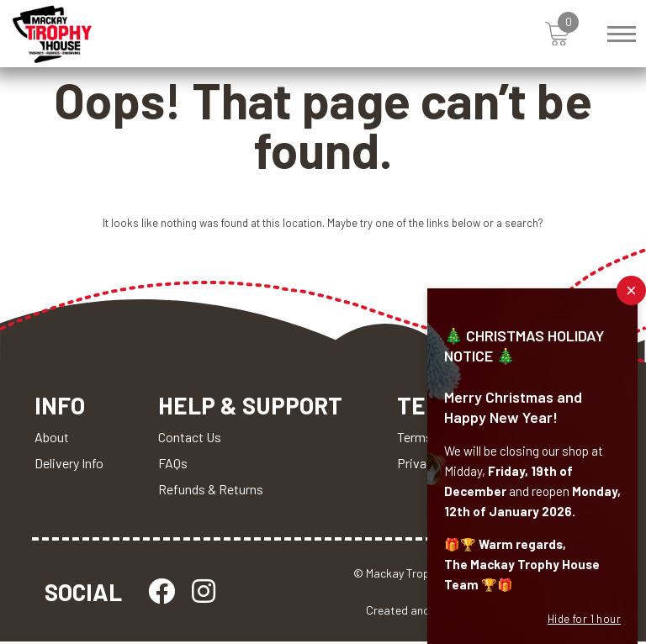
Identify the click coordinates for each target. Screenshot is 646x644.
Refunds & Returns (211, 491)
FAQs (173, 465)
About (52, 439)
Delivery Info (69, 465)
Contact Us (190, 439)
